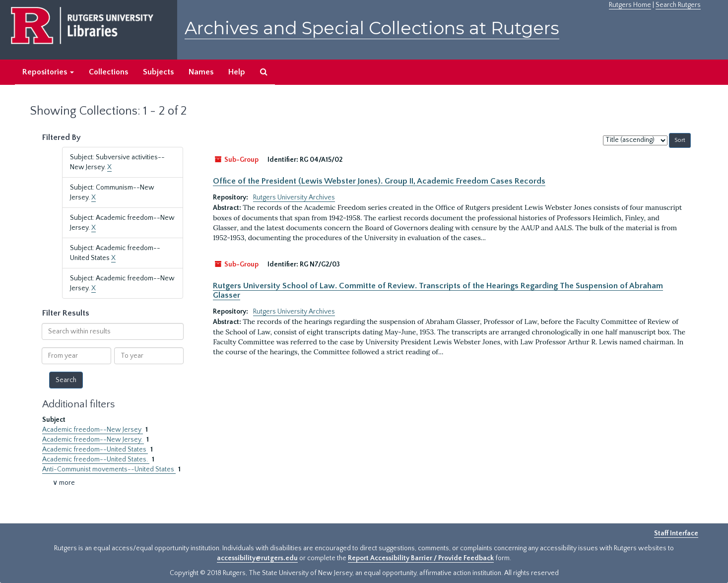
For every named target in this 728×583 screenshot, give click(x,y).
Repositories (48, 72)
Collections (108, 72)
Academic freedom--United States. (96, 459)
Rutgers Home (630, 5)
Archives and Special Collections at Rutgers (372, 28)
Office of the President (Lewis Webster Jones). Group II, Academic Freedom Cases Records (379, 181)
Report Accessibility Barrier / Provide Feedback (421, 558)
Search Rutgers (678, 5)
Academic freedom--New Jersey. (93, 440)
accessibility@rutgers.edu (257, 558)
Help (237, 72)
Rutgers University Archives (294, 197)
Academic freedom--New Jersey (93, 430)
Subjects (158, 72)
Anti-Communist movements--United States (109, 469)
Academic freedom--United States (95, 450)
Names (201, 72)
